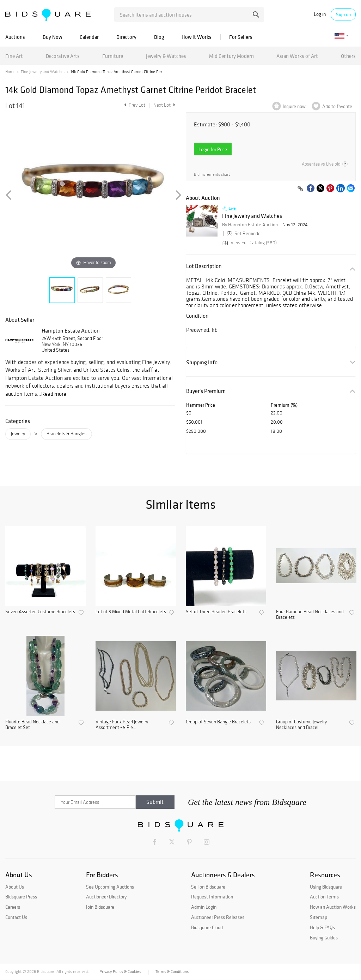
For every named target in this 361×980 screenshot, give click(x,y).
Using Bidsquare (326, 887)
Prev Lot (134, 105)
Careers (13, 907)
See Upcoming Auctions (110, 887)
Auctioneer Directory (106, 897)
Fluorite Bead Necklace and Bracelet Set (32, 725)
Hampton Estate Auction (71, 330)
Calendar (89, 37)
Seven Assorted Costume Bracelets (40, 612)
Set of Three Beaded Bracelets (216, 612)
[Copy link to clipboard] (300, 189)
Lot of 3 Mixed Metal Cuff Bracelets (131, 612)
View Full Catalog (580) (249, 243)
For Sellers (241, 37)
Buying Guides (324, 938)
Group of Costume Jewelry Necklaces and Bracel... (301, 725)
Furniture (113, 56)
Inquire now (294, 106)
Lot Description (204, 266)
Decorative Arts (63, 56)
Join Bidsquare (100, 907)
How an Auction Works (333, 907)
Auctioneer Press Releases (218, 917)
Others (348, 56)
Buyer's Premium (206, 391)
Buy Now (52, 37)
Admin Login (204, 907)
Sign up (343, 14)
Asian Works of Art (297, 56)
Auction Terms (324, 897)
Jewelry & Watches (166, 56)
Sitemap (319, 917)
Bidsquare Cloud (207, 927)
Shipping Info (202, 362)
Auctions (15, 37)
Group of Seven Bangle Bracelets (218, 722)
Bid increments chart (212, 175)
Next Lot (164, 105)
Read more (54, 394)
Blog (159, 37)
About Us (15, 887)
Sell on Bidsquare (208, 887)
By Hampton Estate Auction (250, 225)
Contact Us (16, 917)
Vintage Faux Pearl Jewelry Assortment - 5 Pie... (122, 725)
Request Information (212, 897)
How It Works (197, 37)
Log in (320, 14)
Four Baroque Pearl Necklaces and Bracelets (310, 615)
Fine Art (14, 56)
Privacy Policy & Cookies (120, 972)
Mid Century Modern (231, 56)
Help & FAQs (322, 927)
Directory (126, 37)
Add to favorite (337, 106)
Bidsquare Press (21, 897)
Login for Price (213, 149)
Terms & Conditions (172, 972)
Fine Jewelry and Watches (43, 72)
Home (10, 72)
